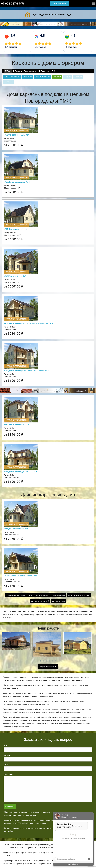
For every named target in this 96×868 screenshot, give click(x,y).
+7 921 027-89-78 (13, 4)
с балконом (28, 77)
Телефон (48, 758)
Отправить (10, 806)
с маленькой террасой (12, 77)
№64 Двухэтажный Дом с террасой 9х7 (21, 472)
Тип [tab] (8, 71)
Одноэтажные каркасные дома (79, 595)
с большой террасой (43, 77)
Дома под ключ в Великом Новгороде (48, 14)
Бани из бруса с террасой (40, 601)
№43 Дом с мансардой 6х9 (16, 529)
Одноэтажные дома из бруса (39, 595)
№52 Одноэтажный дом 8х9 (16, 135)
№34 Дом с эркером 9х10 (15, 229)
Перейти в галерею (48, 667)
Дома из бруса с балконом (16, 595)
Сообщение (48, 788)
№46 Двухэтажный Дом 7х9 (16, 424)
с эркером (57, 77)
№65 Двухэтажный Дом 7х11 (17, 182)
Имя (48, 748)
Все (54, 71)
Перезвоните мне (60, 4)
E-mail (48, 767)
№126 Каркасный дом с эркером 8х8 (20, 576)
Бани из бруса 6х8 (59, 601)
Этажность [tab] (30, 71)
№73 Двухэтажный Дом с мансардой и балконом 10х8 (28, 323)
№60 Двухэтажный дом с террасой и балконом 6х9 (27, 371)
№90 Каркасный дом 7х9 (15, 276)
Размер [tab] (17, 71)
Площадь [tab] (44, 71)
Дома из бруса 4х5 (58, 595)
